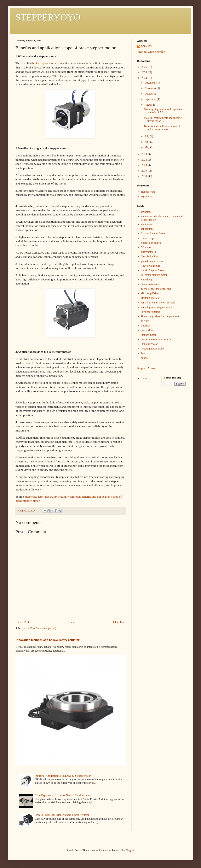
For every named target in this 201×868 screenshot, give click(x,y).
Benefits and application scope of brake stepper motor (162, 128)
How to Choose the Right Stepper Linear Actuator (62, 815)
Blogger (130, 850)
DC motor (146, 247)
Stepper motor (148, 335)
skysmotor (146, 196)
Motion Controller (151, 298)
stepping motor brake (152, 349)
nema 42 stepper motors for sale (158, 303)
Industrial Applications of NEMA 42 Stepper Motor (63, 776)
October (149, 94)
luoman (106, 850)
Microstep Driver (150, 293)
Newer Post (23, 622)
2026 (145, 67)
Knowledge (147, 280)
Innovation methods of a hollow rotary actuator (47, 640)
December (150, 83)
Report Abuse (146, 368)
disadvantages (148, 252)
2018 (145, 176)
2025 (145, 72)
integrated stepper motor (154, 275)
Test (143, 353)
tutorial (145, 358)
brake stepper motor (44, 63)
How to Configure (151, 266)
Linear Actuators (150, 284)
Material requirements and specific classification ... (163, 120)
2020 (145, 165)
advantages (147, 224)
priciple (145, 321)
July (147, 136)
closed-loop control (151, 243)
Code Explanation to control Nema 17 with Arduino (63, 795)
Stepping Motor (149, 344)
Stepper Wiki (148, 192)
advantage (146, 212)
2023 (145, 154)
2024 (145, 78)
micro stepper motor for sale (156, 289)
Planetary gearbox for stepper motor (160, 317)
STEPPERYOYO (48, 17)
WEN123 (146, 47)
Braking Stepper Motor (153, 234)
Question (146, 326)
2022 (145, 160)
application (147, 229)
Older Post (119, 622)
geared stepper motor (152, 261)
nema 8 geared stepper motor (156, 307)
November (151, 88)
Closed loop (147, 238)
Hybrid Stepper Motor (153, 270)
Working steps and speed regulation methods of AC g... (163, 111)
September (151, 99)
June (147, 142)
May (147, 147)
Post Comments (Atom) (43, 628)
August (149, 105)
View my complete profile (151, 52)
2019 (145, 171)
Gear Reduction (149, 257)
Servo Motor (148, 330)
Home (71, 622)
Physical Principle (151, 312)
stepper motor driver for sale (156, 340)
